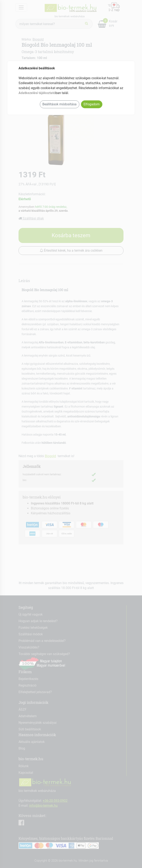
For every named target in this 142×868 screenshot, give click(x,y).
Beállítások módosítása (59, 104)
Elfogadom (92, 104)
